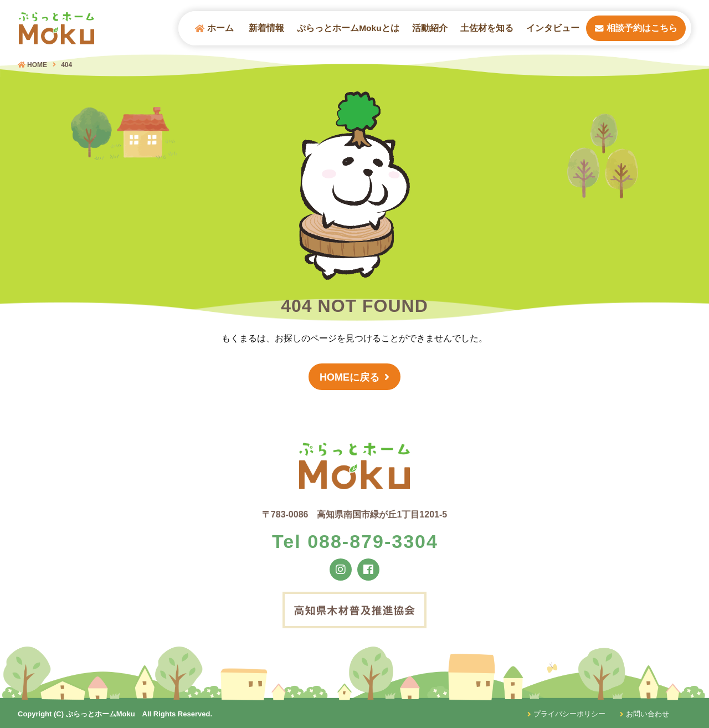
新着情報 (266, 28)
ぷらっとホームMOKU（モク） (56, 28)
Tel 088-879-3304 (355, 541)
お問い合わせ (644, 714)
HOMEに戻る (350, 377)
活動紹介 (430, 28)
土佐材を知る (487, 28)
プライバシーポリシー (566, 714)
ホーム (214, 28)
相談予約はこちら (636, 28)
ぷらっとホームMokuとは (348, 28)
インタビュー (553, 28)
